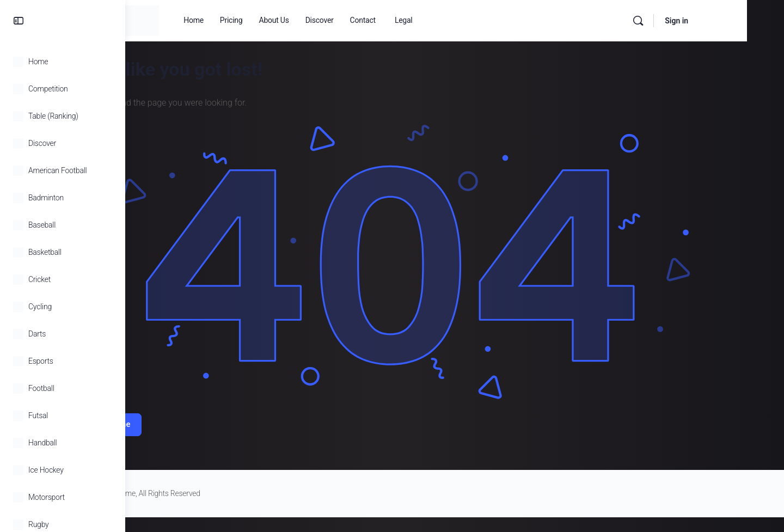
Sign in (744, 21)
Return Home (182, 412)
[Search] (706, 21)
